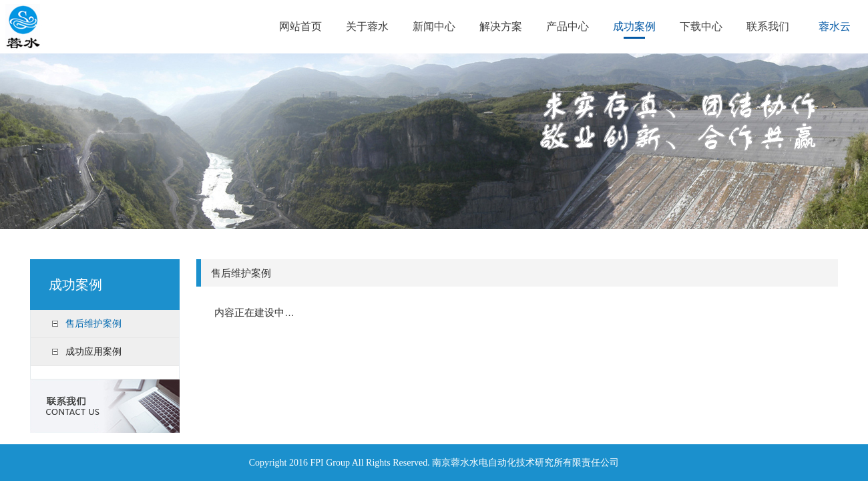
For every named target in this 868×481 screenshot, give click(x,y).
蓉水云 (835, 26)
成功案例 (634, 26)
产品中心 (568, 26)
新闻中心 (434, 26)
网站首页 (300, 26)
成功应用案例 (93, 351)
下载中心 (701, 26)
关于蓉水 (367, 26)
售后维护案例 (93, 323)
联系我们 (768, 26)
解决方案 (501, 26)
